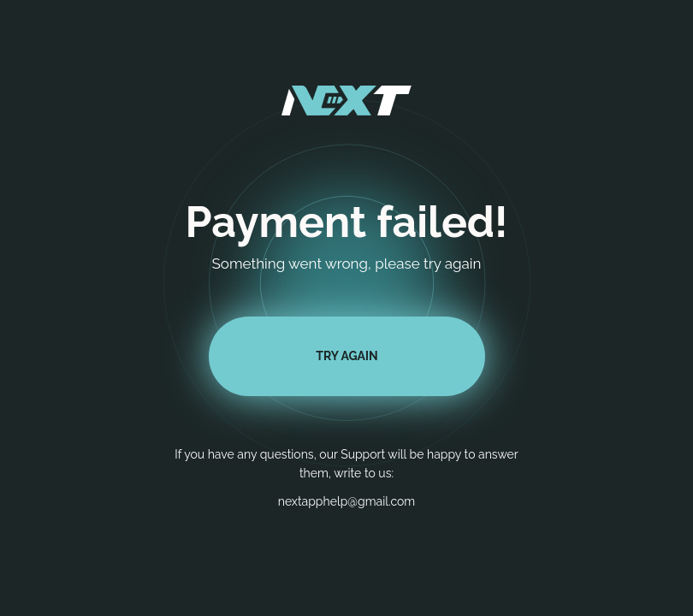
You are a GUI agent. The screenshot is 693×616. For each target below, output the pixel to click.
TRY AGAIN (346, 356)
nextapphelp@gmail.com (347, 501)
